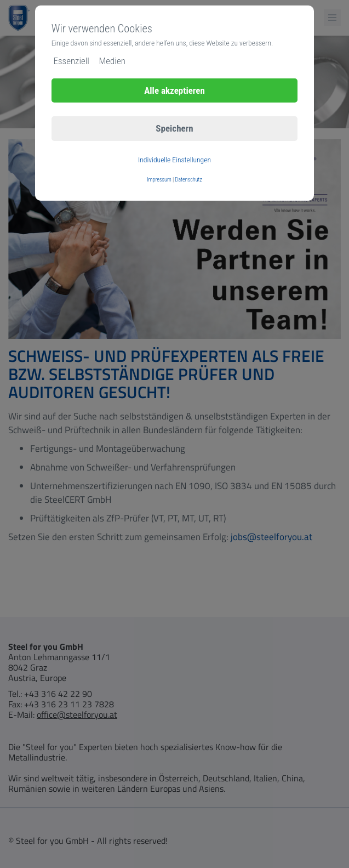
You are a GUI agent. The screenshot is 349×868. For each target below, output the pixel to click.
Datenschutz (189, 180)
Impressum (159, 180)
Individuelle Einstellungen (174, 160)
